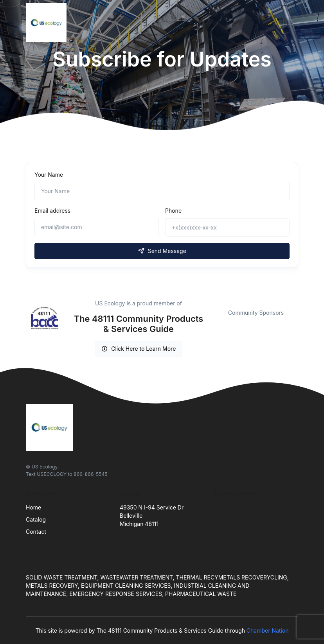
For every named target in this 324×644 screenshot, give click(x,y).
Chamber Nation (268, 631)
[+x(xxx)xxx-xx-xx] (227, 227)
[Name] (162, 191)
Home (33, 507)
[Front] (48, 23)
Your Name (49, 175)
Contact (36, 532)
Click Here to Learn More (139, 349)
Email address (52, 211)
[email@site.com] (97, 227)
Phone (173, 211)
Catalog (36, 519)
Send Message (162, 251)
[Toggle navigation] (291, 23)
